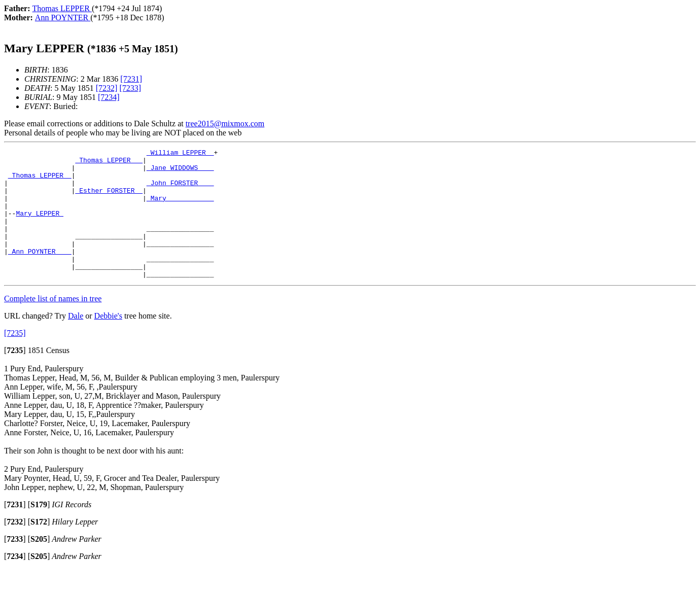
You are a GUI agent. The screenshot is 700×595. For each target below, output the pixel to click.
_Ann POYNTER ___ (40, 272)
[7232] (107, 88)
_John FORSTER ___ (180, 190)
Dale (76, 342)
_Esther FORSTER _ (109, 199)
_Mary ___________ (180, 208)
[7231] (131, 79)
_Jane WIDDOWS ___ (180, 172)
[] (15, 376)
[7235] (15, 359)
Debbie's (108, 342)
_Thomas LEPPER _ (40, 181)
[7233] (130, 88)
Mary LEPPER (40, 227)
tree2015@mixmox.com (225, 124)
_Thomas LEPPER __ (109, 163)
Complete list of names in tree (53, 324)
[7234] (109, 97)
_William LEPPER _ (180, 154)
